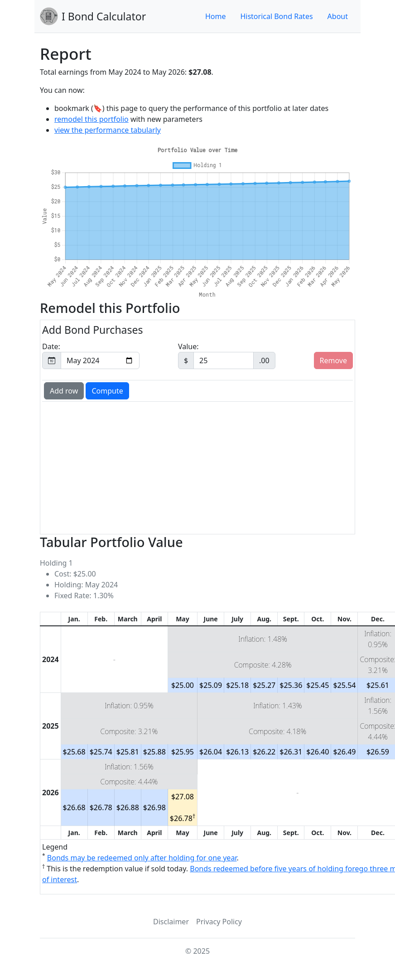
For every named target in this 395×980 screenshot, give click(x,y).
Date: (91, 355)
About (338, 16)
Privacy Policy (219, 922)
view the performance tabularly (108, 130)
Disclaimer (171, 922)
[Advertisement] (197, 467)
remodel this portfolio (92, 119)
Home (216, 16)
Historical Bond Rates (276, 16)
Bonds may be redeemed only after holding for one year (142, 858)
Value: (227, 355)
